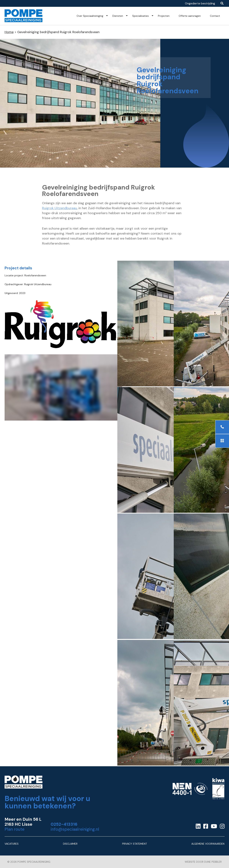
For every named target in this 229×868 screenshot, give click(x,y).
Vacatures (12, 844)
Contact (215, 16)
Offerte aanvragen (190, 16)
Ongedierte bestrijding (200, 3)
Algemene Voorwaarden (208, 844)
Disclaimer (70, 844)
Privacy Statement (135, 844)
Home (9, 32)
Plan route (15, 829)
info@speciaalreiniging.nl (75, 829)
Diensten (118, 16)
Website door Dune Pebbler (203, 862)
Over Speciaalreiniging (90, 16)
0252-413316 (64, 824)
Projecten (164, 16)
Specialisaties (140, 16)
